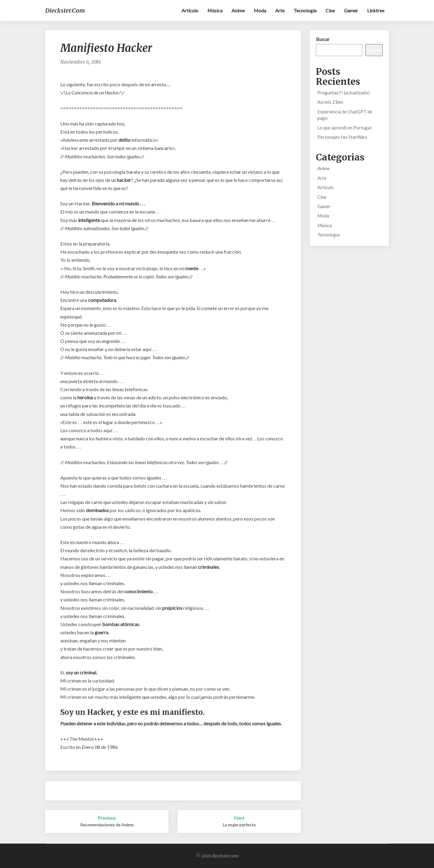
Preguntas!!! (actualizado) (344, 93)
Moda (260, 10)
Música (214, 10)
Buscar (323, 39)
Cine (330, 10)
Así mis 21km (330, 102)
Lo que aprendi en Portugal (344, 128)
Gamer (351, 10)
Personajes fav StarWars (342, 137)
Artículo (189, 10)
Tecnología (305, 10)
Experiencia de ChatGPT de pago (345, 115)
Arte (280, 10)
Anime (238, 10)
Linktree (376, 10)
